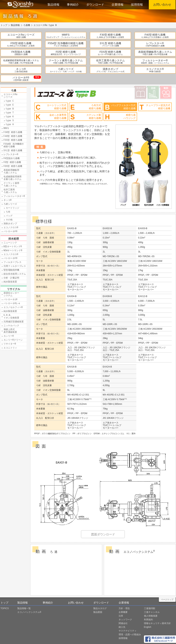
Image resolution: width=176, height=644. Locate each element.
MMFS (66, 35)
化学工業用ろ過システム (110, 60)
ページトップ (167, 600)
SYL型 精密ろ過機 (110, 43)
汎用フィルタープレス (15, 266)
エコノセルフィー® (13, 307)
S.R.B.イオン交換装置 (11, 317)
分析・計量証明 (11, 278)
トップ (4, 25)
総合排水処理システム (15, 274)
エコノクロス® (155, 69)
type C (10, 101)
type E (10, 105)
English (148, 627)
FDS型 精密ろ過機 (110, 52)
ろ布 (8, 212)
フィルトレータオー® (155, 60)
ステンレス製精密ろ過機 (86, 117)
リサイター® (10, 344)
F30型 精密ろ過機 (110, 35)
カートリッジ (12, 208)
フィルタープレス (12, 262)
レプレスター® (155, 43)
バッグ (9, 216)
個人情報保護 (151, 616)
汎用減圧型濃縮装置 (14, 322)
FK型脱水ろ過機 (21, 52)
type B (10, 109)
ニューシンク (10, 243)
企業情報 (118, 5)
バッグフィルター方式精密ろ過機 (120, 107)
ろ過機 (27, 25)
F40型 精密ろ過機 (155, 35)
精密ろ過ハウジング (120, 117)
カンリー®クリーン (13, 340)
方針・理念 (124, 608)
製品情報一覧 (24, 608)
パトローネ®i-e (12, 304)
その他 (9, 220)
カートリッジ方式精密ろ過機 (51, 107)
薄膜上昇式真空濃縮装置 (10, 331)
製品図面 (98, 612)
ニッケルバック (11, 326)
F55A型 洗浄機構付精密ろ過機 (66, 43)
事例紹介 (73, 5)
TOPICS (5, 608)
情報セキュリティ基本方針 (157, 623)
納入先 (122, 627)
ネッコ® (21, 69)
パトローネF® (21, 78)
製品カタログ (100, 608)
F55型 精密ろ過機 (21, 43)
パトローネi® (10, 300)
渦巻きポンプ (110, 69)
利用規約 (148, 620)
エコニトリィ (10, 348)
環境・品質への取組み (130, 634)
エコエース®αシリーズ (21, 35)
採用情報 (137, 5)
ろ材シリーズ (66, 69)
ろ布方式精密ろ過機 (86, 107)
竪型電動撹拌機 (11, 270)
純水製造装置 (10, 282)
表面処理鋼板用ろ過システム (155, 52)
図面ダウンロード (103, 534)
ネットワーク (125, 620)
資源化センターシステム (11, 294)
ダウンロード (95, 5)
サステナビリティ (128, 631)
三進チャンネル (152, 612)
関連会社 (123, 623)
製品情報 (53, 5)
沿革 (121, 616)
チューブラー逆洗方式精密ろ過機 (155, 107)
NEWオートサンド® (13, 251)
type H (10, 125)
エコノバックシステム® (29, 612)
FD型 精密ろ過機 (66, 52)
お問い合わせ (162, 5)
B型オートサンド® (13, 247)
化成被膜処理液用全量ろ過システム (21, 60)
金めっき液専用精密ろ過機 (51, 117)
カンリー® (9, 336)
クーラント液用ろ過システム (66, 60)
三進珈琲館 (150, 608)
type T (10, 113)
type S (10, 121)
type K (10, 117)
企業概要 (123, 612)
